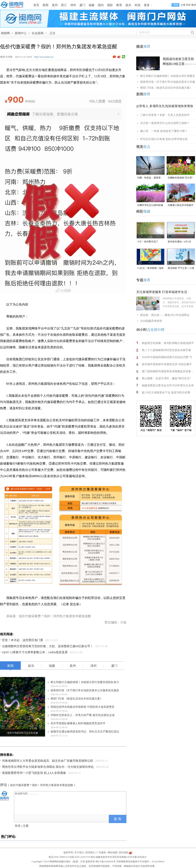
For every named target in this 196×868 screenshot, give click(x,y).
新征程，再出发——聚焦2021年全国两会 (165, 315)
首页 (36, 5)
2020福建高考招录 (151, 321)
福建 (92, 5)
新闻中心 (21, 33)
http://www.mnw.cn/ (44, 57)
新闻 (45, 5)
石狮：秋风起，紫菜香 (149, 178)
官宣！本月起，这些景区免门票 (23, 640)
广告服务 (101, 853)
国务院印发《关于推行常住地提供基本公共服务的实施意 (85, 690)
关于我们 (79, 853)
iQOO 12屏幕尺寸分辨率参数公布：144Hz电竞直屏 (35, 652)
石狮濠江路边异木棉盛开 (181, 205)
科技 (138, 5)
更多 (147, 5)
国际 (110, 5)
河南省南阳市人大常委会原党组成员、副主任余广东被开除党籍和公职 (48, 761)
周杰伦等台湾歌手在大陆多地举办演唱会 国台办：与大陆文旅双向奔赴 (48, 767)
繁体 (194, 5)
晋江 (64, 5)
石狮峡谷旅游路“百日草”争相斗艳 (180, 178)
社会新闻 (38, 33)
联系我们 (90, 853)
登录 (18, 826)
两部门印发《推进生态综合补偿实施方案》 (77, 699)
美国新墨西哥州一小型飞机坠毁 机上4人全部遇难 (34, 773)
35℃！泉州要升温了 (148, 242)
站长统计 (142, 857)
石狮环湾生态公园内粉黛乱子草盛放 (150, 205)
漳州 (73, 5)
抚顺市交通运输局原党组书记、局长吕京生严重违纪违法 (85, 732)
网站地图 (113, 853)
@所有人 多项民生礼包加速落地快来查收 (165, 106)
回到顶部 (123, 853)
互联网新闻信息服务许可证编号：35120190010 (140, 862)
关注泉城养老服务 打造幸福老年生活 (162, 292)
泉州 (55, 5)
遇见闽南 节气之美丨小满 (181, 268)
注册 (183, 5)
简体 (188, 5)
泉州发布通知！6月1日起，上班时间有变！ (179, 242)
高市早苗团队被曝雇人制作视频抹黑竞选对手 (78, 723)
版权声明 (68, 853)
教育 (119, 5)
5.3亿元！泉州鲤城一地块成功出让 (150, 268)
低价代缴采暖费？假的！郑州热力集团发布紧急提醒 (42, 785)
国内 (101, 5)
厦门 (82, 5)
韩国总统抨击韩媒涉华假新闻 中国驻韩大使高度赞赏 (83, 707)
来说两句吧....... (71, 803)
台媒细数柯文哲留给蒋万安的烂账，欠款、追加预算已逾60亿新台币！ (48, 646)
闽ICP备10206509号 (106, 862)
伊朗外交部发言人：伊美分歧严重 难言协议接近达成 (83, 715)
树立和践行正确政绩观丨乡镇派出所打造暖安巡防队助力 (85, 682)
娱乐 (128, 5)
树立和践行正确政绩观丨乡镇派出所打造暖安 (168, 76)
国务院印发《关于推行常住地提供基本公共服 (168, 82)
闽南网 (5, 33)
